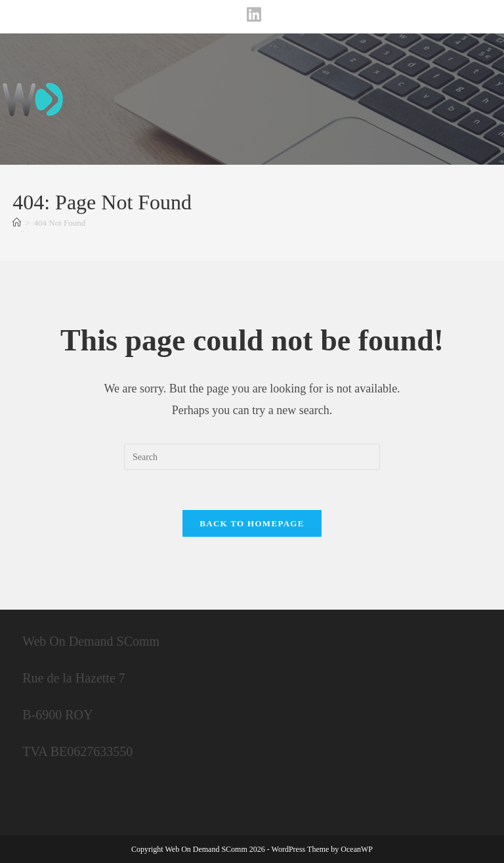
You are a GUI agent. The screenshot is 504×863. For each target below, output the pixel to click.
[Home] (17, 223)
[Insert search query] (252, 457)
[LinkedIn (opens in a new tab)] (252, 15)
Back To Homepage (252, 523)
